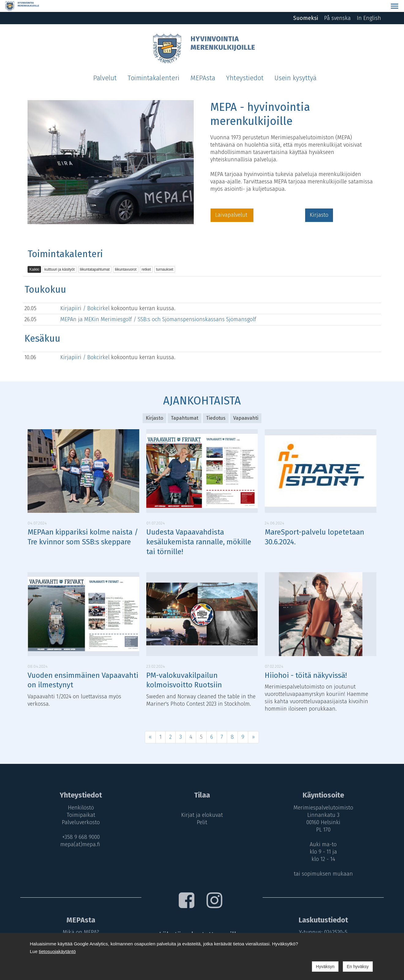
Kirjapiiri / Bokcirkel (86, 296)
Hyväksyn (325, 967)
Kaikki (34, 257)
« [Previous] (150, 725)
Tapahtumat (185, 406)
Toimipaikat (79, 803)
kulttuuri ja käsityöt (60, 257)
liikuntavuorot (126, 257)
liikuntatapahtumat (95, 257)
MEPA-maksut (79, 928)
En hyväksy (358, 967)
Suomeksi (306, 6)
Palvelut (105, 66)
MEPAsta (203, 66)
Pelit (202, 810)
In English (369, 6)
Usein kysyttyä (296, 66)
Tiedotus (216, 406)
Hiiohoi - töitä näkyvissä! (306, 663)
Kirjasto (319, 203)
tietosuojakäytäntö (57, 951)
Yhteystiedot (245, 66)
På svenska (337, 6)
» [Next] (253, 725)
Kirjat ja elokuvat (202, 803)
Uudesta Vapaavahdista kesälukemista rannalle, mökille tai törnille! (199, 530)
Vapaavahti (246, 406)
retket (146, 257)
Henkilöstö (79, 796)
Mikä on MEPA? (79, 920)
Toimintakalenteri (153, 66)
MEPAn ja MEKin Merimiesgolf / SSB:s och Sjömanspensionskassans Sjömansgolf (158, 307)
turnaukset (165, 257)
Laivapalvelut (232, 203)
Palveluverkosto (79, 810)
